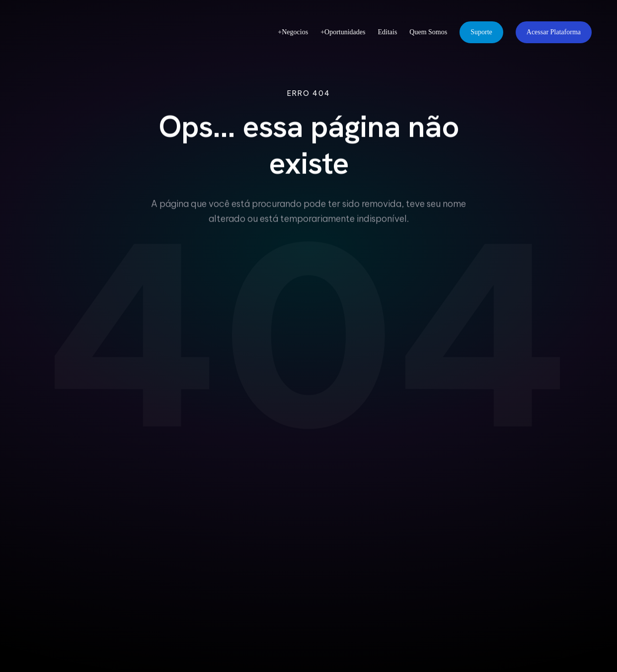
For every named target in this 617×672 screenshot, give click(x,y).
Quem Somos (428, 32)
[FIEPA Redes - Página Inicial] (74, 32)
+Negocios (293, 32)
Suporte (481, 32)
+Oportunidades (343, 32)
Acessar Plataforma (554, 32)
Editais (387, 32)
